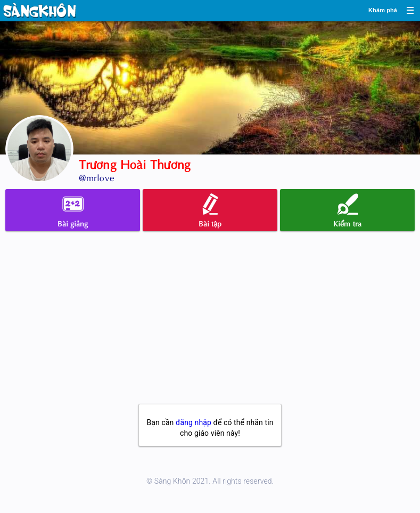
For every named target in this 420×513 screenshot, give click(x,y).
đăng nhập (193, 422)
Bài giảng (73, 211)
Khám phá (383, 10)
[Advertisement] (210, 324)
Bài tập (210, 211)
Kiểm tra (347, 211)
